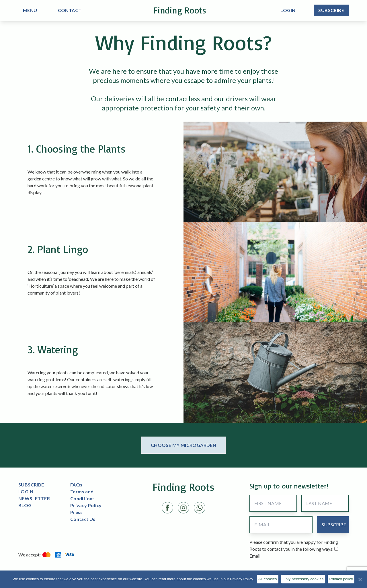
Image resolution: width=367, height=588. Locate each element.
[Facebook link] (167, 508)
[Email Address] (281, 525)
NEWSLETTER (34, 498)
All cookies (268, 579)
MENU (30, 10)
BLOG (25, 505)
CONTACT (70, 10)
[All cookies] (360, 579)
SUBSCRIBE (31, 485)
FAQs (76, 485)
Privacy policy (341, 579)
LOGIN (26, 491)
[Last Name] (325, 503)
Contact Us (83, 519)
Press (77, 512)
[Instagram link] (183, 508)
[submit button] (334, 525)
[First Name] (273, 503)
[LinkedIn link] (200, 508)
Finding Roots (180, 10)
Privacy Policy (86, 505)
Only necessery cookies (303, 579)
